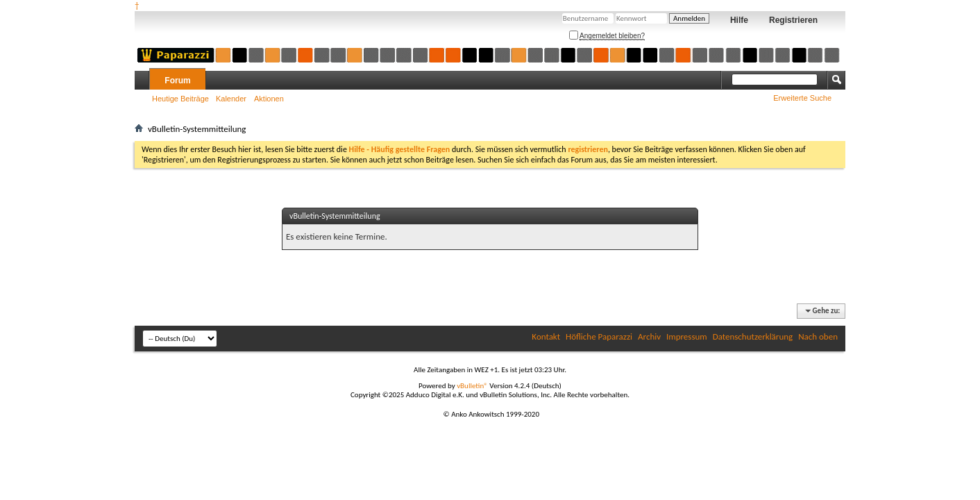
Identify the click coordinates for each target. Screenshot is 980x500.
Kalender (231, 99)
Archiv (649, 336)
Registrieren (793, 20)
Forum (177, 81)
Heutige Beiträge (180, 99)
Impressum (687, 336)
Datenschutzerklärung (753, 336)
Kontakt (546, 336)
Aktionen (269, 99)
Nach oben (818, 336)
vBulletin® (472, 386)
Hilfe (739, 20)
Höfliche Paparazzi (599, 336)
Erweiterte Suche (802, 98)
